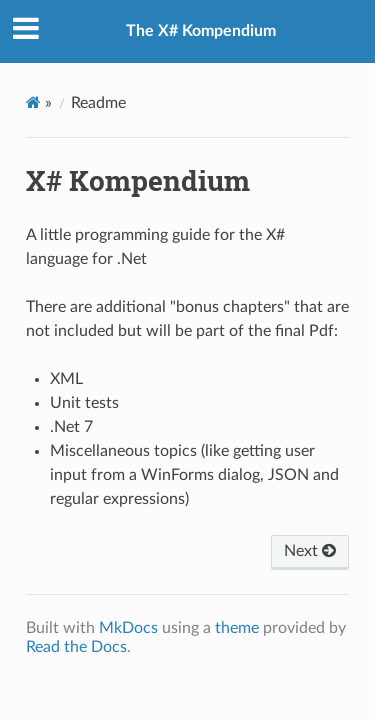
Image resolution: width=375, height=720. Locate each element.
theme (237, 628)
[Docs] (33, 102)
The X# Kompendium (201, 31)
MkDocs (128, 628)
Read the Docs (76, 647)
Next (310, 551)
